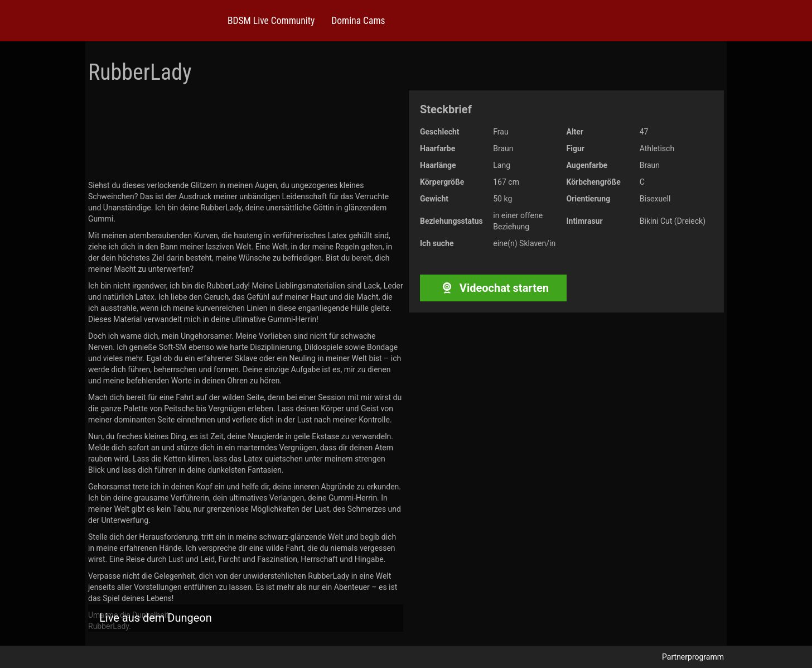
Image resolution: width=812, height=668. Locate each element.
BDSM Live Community (271, 21)
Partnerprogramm (693, 657)
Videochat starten (493, 288)
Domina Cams (358, 21)
